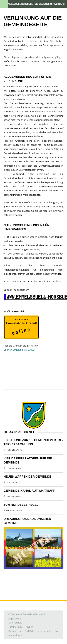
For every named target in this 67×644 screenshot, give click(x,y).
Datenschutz (15, 623)
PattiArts (29, 631)
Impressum (15, 618)
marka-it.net (15, 635)
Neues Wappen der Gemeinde (27, 477)
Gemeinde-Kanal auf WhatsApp (29, 491)
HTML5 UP (28, 627)
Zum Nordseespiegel (21, 505)
